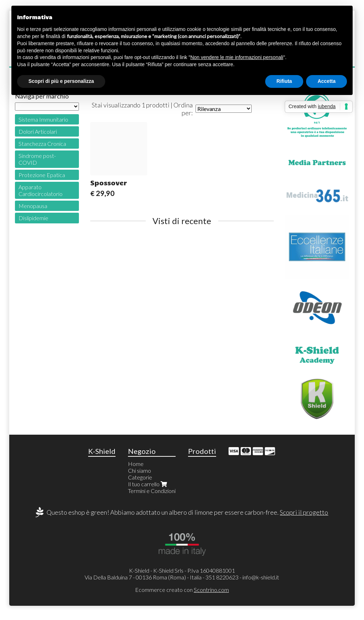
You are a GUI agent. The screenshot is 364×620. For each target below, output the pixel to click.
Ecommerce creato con (182, 590)
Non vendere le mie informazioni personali (237, 57)
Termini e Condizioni (152, 491)
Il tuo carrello (148, 484)
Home (136, 464)
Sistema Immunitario (43, 119)
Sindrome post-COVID (37, 159)
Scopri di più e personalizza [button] (61, 81)
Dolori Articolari (38, 131)
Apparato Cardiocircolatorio (41, 190)
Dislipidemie (33, 218)
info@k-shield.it (261, 577)
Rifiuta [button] (284, 81)
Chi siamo (140, 470)
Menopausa (33, 206)
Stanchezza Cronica (42, 144)
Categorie (140, 477)
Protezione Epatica (42, 175)
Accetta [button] (326, 81)
